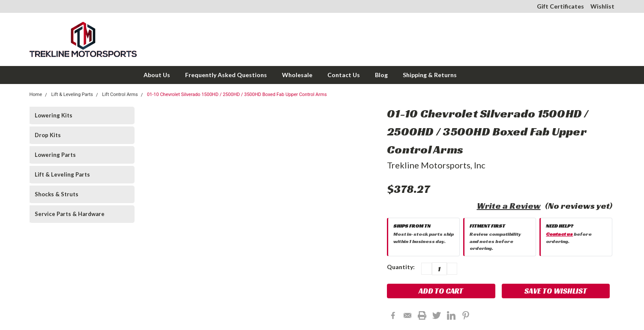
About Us (157, 75)
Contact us (559, 234)
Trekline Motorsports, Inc (436, 165)
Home (36, 94)
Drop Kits (48, 135)
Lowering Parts (55, 155)
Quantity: (401, 267)
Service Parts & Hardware (70, 214)
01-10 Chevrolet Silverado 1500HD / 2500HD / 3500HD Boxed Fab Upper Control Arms (237, 94)
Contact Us (344, 75)
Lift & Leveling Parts (72, 94)
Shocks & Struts (57, 194)
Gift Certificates (560, 6)
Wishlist (602, 6)
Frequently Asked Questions (226, 75)
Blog (381, 75)
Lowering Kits (54, 115)
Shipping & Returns (430, 75)
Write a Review (509, 206)
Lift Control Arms (120, 94)
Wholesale (297, 75)
